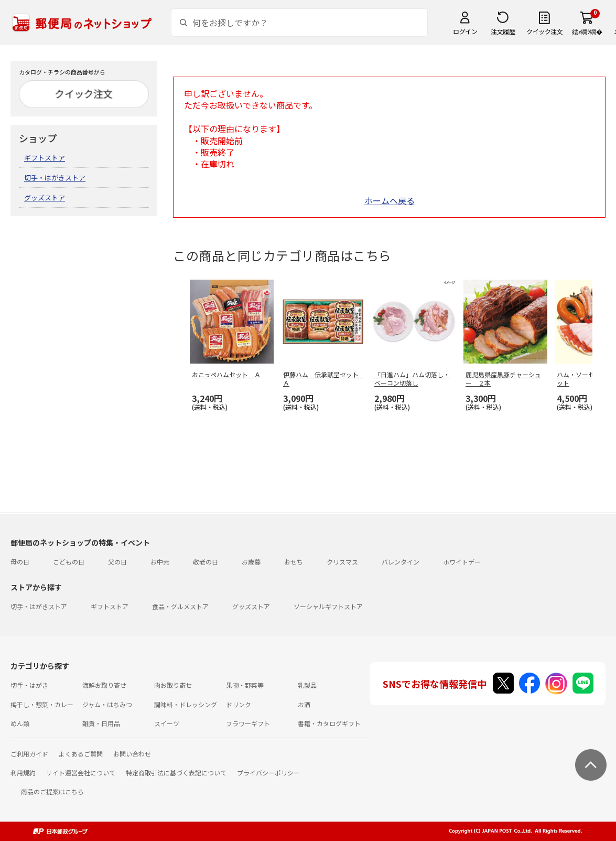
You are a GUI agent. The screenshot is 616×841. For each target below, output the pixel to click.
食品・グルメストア (180, 606)
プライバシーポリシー (268, 773)
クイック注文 (544, 31)
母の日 (20, 562)
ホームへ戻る (390, 200)
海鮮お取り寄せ (104, 685)
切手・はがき (29, 685)
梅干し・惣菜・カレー (42, 704)
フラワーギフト (248, 723)
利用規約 (23, 773)
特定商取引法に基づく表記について (176, 773)
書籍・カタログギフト (329, 723)
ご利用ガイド (29, 754)
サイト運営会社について (81, 773)
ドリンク (239, 704)
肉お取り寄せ (173, 685)
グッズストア (45, 198)
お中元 (160, 562)
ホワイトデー (462, 562)
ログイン (465, 31)
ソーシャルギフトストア (328, 606)
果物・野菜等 (245, 685)
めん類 (20, 723)
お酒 (304, 704)
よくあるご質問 (81, 754)
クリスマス (342, 562)
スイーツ (167, 723)
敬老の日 (206, 562)
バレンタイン (401, 562)
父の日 (117, 562)
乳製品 (307, 685)
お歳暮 (251, 562)
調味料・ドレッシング (186, 704)
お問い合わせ (132, 754)
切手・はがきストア (55, 178)
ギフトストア (45, 158)
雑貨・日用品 (101, 723)
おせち (294, 562)
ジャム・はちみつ (107, 704)
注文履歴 (503, 31)
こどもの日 (69, 562)
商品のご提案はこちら (52, 791)
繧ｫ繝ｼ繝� (587, 31)
